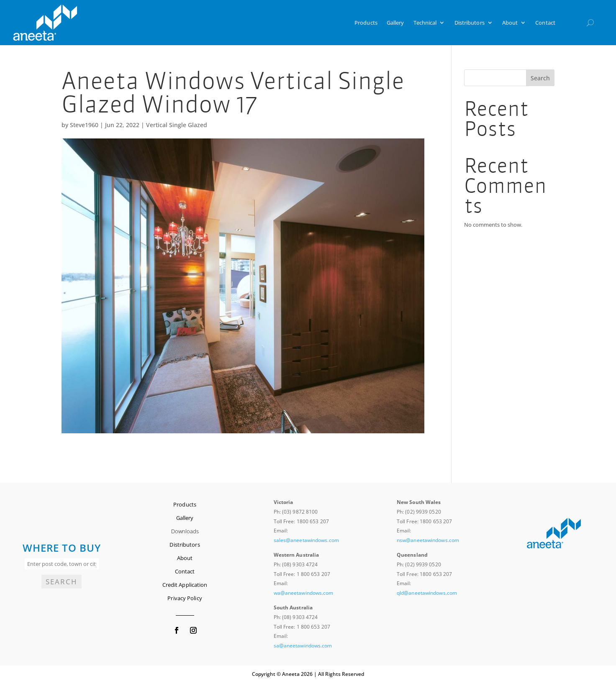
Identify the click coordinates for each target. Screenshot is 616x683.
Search (540, 78)
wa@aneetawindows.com (304, 593)
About (510, 23)
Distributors (470, 23)
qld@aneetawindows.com (427, 593)
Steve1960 (84, 125)
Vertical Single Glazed (177, 125)
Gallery (395, 23)
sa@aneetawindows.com (303, 646)
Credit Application (185, 585)
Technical (425, 23)
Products (366, 23)
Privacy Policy (185, 598)
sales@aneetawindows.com (306, 540)
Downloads (185, 531)
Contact (545, 23)
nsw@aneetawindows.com (428, 540)
